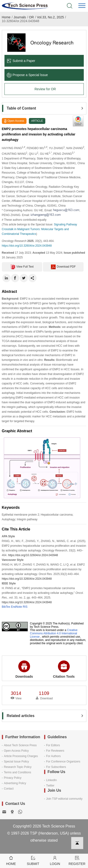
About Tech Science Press (20, 745)
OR (31, 17)
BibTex (6, 607)
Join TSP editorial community (64, 799)
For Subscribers (56, 767)
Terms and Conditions (18, 772)
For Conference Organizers (63, 762)
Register (77, 860)
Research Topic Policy (18, 767)
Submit (33, 860)
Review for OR (45, 89)
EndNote (17, 607)
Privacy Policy (13, 778)
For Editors (53, 745)
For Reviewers (55, 751)
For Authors (54, 756)
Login (55, 860)
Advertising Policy (15, 783)
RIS (25, 607)
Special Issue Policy (17, 762)
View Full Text (22, 267)
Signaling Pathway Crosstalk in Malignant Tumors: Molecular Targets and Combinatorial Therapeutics (40, 229)
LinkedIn (52, 780)
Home (6, 17)
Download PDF (63, 267)
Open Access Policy (16, 751)
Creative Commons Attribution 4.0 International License (54, 633)
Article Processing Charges (21, 756)
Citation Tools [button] (64, 669)
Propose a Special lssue (27, 75)
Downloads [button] (24, 669)
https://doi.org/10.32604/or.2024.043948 (27, 246)
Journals (20, 17)
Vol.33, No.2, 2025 (50, 17)
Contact (9, 789)
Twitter (50, 786)
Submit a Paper (21, 61)
